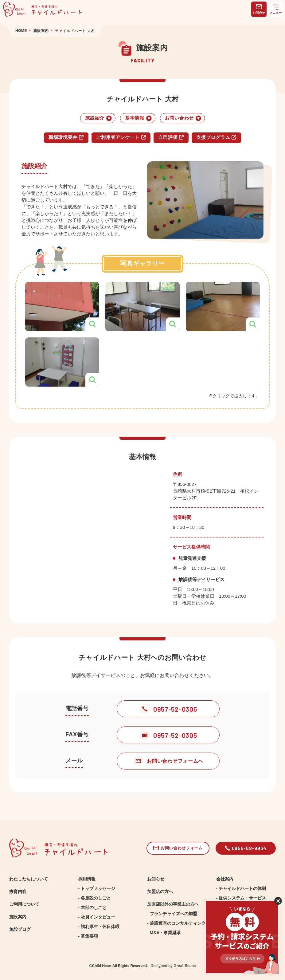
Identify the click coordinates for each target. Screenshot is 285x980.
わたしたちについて (29, 879)
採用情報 (87, 879)
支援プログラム (216, 137)
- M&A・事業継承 (164, 933)
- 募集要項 (88, 936)
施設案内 (18, 917)
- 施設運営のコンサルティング (176, 923)
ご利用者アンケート (121, 137)
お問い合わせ (183, 118)
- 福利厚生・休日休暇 (99, 927)
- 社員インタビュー (97, 917)
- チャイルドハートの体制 (241, 888)
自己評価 (171, 137)
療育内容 (18, 891)
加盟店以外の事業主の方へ (173, 904)
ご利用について (24, 904)
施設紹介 (99, 118)
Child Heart (102, 966)
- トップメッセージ (97, 888)
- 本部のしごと (93, 907)
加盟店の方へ (160, 891)
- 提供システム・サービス (241, 898)
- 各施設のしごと (95, 898)
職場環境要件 (66, 137)
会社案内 (225, 879)
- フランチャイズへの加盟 (172, 914)
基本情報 (139, 118)
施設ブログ (20, 929)
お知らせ (156, 879)
